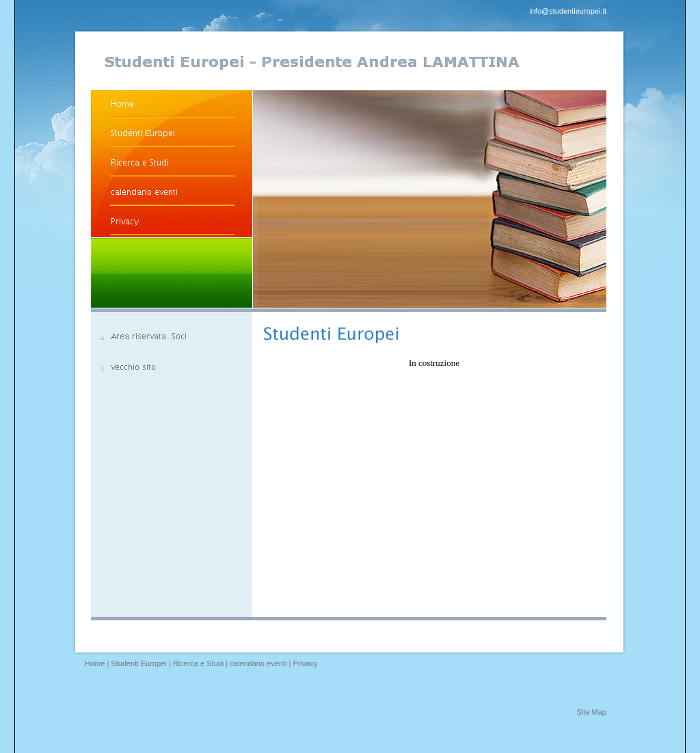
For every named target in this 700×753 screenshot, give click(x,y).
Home (95, 663)
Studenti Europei (138, 663)
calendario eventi (258, 663)
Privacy (305, 663)
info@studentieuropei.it (568, 11)
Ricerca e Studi (199, 663)
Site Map (592, 712)
